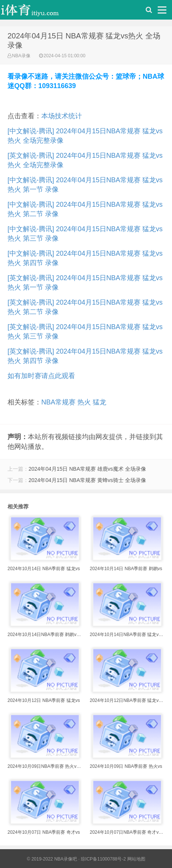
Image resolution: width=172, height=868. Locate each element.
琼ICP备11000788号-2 (103, 859)
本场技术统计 (62, 116)
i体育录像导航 (38, 12)
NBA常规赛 (58, 402)
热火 (84, 402)
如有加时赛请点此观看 (41, 376)
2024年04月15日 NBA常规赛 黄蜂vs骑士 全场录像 (87, 480)
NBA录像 (21, 56)
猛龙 (100, 402)
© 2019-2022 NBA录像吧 (52, 859)
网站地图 (136, 859)
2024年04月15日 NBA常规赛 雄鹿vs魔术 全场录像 (87, 469)
